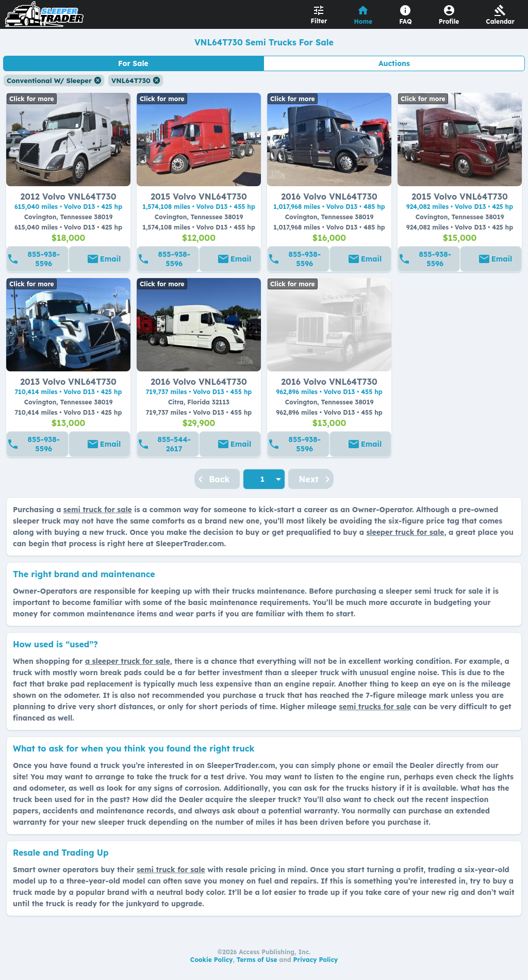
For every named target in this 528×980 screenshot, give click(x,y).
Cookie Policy (212, 960)
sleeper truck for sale (405, 532)
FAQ (406, 21)
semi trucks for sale (375, 707)
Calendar (500, 21)
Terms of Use (257, 960)
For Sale (133, 63)
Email (110, 259)
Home (364, 21)
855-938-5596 (44, 259)
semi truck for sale (98, 510)
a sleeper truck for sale (128, 661)
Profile (449, 21)
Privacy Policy (316, 960)
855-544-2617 (175, 444)
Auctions (394, 63)
